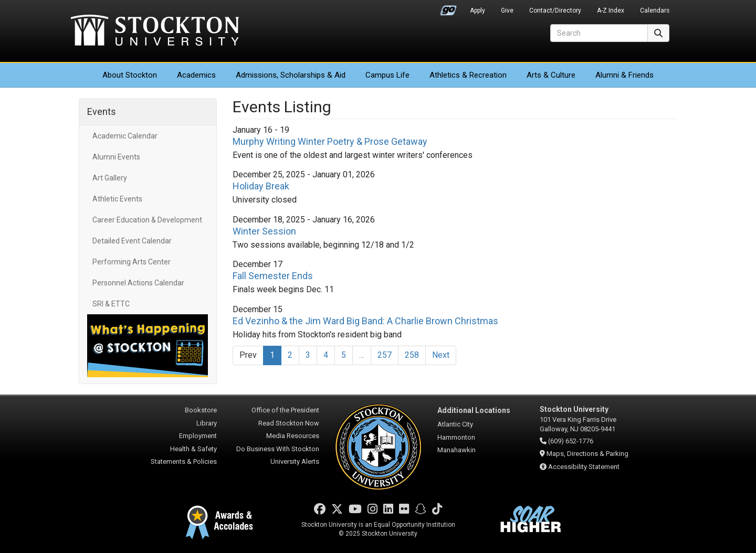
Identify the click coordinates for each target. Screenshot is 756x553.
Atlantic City (455, 424)
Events (102, 111)
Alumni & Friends (624, 75)
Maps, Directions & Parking (587, 454)
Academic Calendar (125, 136)
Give (507, 10)
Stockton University (155, 31)
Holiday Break (261, 186)
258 (412, 355)
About (130, 75)
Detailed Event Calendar (132, 241)
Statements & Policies (184, 461)
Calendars (655, 10)
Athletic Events (117, 199)
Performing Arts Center (132, 262)
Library (207, 423)
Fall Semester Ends (273, 276)
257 (385, 355)
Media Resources (293, 436)
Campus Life (387, 75)
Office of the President (285, 410)
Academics (196, 75)
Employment (198, 436)
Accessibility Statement (584, 467)
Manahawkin (456, 450)
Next (441, 355)
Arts (551, 75)
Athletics (468, 75)
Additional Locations (474, 410)
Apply (477, 10)
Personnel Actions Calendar (138, 283)
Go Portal (448, 8)
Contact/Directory (555, 10)
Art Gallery (110, 178)
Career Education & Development (147, 220)
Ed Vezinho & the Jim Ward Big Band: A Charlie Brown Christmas (365, 321)
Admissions (291, 75)
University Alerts (295, 461)
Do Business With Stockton (278, 449)
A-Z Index (611, 10)
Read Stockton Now (289, 423)
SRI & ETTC (111, 304)
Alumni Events (116, 157)
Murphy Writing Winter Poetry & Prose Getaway (330, 141)
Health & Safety (193, 449)
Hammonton (456, 437)
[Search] (599, 33)
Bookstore (201, 410)
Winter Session (264, 231)
